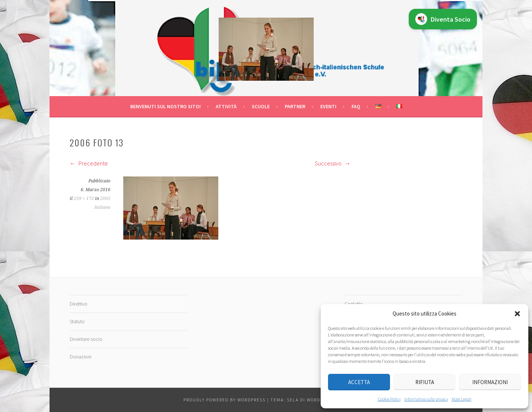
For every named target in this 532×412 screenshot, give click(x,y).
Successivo (333, 163)
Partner (295, 106)
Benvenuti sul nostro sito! (165, 106)
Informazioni (490, 382)
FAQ (356, 106)
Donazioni (81, 357)
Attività (226, 106)
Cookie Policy (389, 399)
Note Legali (462, 399)
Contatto (354, 304)
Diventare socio (86, 339)
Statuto (77, 321)
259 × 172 (84, 198)
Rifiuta (425, 382)
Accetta (359, 382)
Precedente (89, 163)
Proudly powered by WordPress (225, 400)
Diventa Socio (443, 19)
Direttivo (79, 304)
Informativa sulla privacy (426, 399)
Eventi (328, 106)
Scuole (261, 106)
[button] (517, 314)
